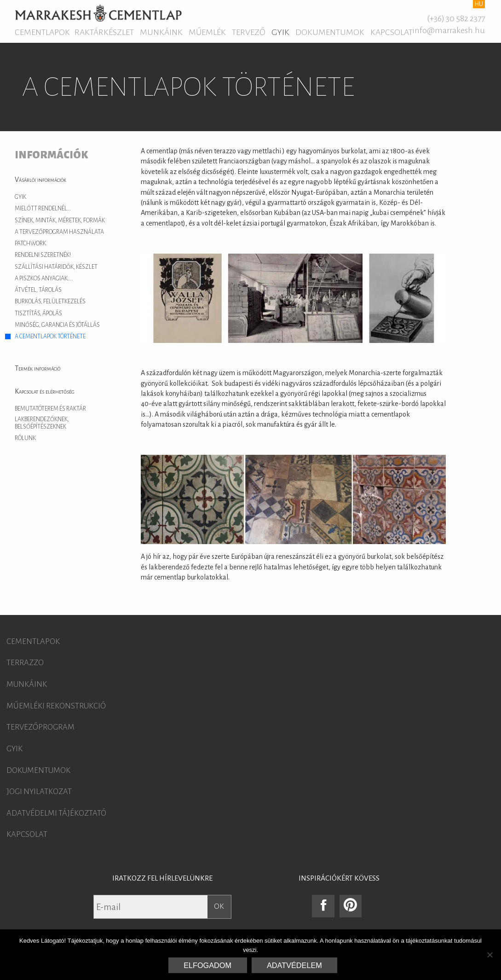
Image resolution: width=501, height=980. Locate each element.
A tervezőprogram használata (59, 232)
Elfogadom (207, 965)
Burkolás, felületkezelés (50, 302)
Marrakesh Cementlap (98, 13)
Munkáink (161, 32)
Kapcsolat (392, 32)
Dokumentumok (330, 32)
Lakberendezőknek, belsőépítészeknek (42, 423)
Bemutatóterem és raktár (50, 409)
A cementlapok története (50, 336)
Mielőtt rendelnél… (43, 209)
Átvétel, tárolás (38, 290)
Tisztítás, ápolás (38, 313)
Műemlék (207, 32)
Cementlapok (42, 32)
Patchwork (30, 244)
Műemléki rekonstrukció (56, 706)
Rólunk (25, 438)
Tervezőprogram (40, 727)
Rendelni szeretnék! (43, 255)
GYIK (280, 32)
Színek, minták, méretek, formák (60, 220)
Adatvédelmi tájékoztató (56, 813)
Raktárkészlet (104, 32)
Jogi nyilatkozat (39, 792)
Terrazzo (25, 663)
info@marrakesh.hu (449, 30)
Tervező (249, 32)
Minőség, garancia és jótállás (57, 325)
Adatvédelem (294, 965)
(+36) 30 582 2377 (456, 18)
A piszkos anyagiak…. (44, 278)
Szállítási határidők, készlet (56, 267)
